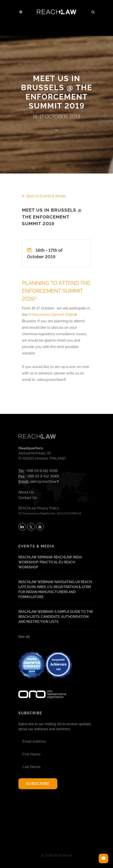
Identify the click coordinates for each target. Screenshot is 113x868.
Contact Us (27, 498)
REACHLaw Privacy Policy (39, 508)
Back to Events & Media (44, 196)
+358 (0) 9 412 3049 (43, 476)
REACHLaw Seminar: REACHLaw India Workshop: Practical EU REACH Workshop (50, 562)
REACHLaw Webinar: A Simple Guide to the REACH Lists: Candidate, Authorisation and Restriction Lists (56, 617)
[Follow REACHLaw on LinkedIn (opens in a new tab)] (22, 527)
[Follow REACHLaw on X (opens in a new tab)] (31, 527)
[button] (93, 11)
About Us (26, 492)
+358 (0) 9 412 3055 (42, 471)
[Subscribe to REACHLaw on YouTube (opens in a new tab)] (40, 527)
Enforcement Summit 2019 (51, 315)
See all (24, 637)
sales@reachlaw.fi (45, 481)
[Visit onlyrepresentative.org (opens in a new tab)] (42, 688)
